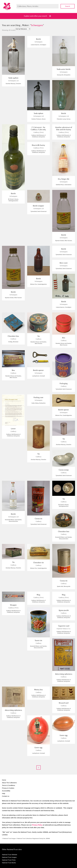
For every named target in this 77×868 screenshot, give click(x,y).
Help (4, 793)
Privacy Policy (37, 825)
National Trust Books (9, 863)
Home (4, 780)
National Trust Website (10, 855)
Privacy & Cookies (8, 788)
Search (68, 6)
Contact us (6, 796)
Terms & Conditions (9, 785)
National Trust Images (9, 857)
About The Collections (9, 783)
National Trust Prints (9, 860)
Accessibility (6, 791)
